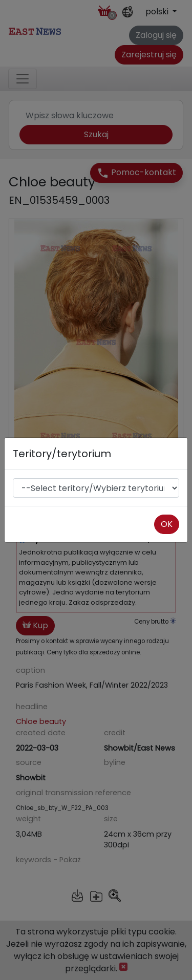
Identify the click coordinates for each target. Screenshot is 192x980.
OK (167, 524)
